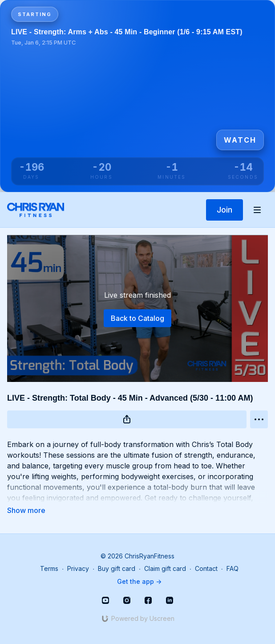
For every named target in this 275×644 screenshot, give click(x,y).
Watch (240, 140)
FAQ (233, 568)
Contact (206, 568)
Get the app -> (139, 581)
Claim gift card (165, 568)
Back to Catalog (137, 318)
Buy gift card (117, 568)
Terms (49, 568)
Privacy (78, 568)
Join (224, 210)
